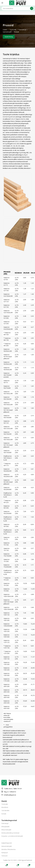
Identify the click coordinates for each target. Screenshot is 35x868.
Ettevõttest (5, 807)
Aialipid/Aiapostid (7, 843)
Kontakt (4, 814)
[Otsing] (17, 8)
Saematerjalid (7, 32)
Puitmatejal (5, 823)
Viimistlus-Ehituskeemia (8, 849)
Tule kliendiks (5, 810)
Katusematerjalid (7, 846)
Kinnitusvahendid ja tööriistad (10, 833)
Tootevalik (13, 30)
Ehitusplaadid (5, 827)
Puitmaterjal (23, 30)
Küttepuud (5, 853)
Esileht (5, 30)
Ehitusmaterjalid (6, 830)
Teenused (4, 856)
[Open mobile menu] (2, 3)
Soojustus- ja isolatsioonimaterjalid (12, 836)
